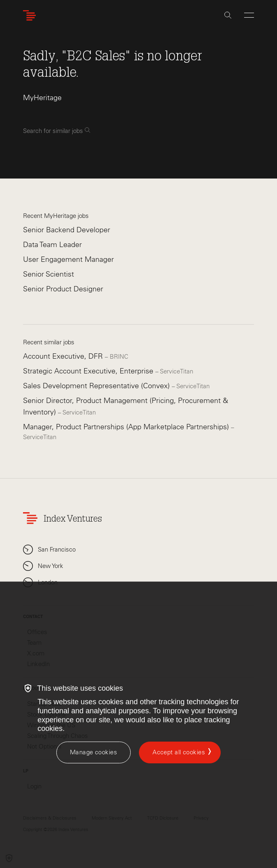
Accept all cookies (179, 752)
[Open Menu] (249, 15)
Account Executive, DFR (64, 356)
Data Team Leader (52, 245)
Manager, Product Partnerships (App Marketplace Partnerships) (127, 427)
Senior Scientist (48, 274)
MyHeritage (42, 98)
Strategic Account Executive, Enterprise (89, 371)
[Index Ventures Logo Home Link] (31, 15)
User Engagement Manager (68, 259)
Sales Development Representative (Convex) (97, 386)
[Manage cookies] (93, 752)
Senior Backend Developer (67, 230)
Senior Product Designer (63, 289)
